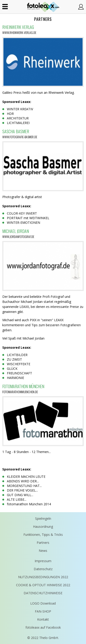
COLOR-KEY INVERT (22, 213)
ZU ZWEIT (14, 359)
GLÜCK (12, 369)
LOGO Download (43, 603)
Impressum (43, 561)
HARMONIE (15, 378)
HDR (10, 114)
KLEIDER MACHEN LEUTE (26, 477)
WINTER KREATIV (20, 109)
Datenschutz (43, 569)
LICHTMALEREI (18, 123)
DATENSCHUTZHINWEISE (43, 593)
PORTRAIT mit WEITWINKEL (28, 218)
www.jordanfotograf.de (18, 236)
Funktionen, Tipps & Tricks (43, 535)
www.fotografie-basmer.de (20, 137)
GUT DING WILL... (20, 495)
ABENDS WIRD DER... (23, 481)
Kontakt (43, 619)
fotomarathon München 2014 (29, 504)
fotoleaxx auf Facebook (43, 627)
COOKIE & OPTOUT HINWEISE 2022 (43, 585)
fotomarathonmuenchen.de (20, 392)
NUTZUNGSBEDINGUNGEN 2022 (43, 577)
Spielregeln (43, 518)
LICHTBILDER (17, 355)
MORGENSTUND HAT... (24, 486)
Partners (43, 543)
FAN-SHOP (43, 611)
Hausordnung (43, 527)
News (43, 551)
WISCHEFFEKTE (19, 364)
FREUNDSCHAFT (19, 373)
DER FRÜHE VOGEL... (22, 490)
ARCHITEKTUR (18, 118)
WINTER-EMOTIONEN (24, 222)
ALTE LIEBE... (17, 499)
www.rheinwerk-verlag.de (19, 32)
